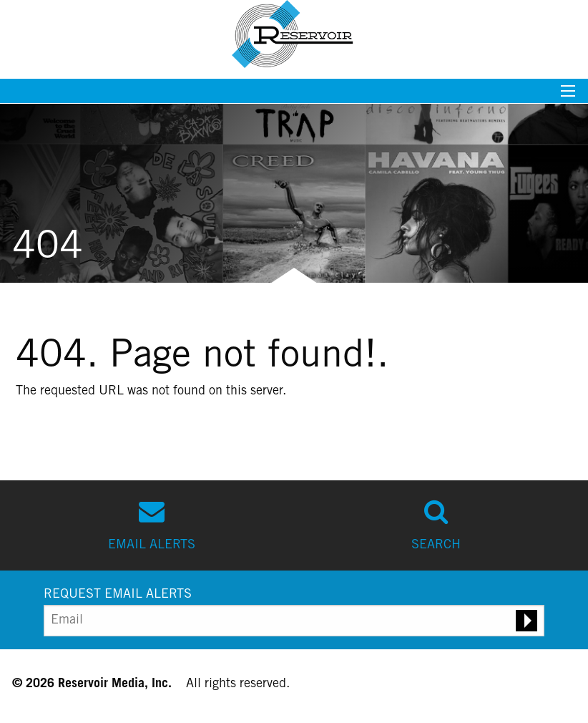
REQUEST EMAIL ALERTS (118, 595)
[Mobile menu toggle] (568, 96)
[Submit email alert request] (526, 621)
